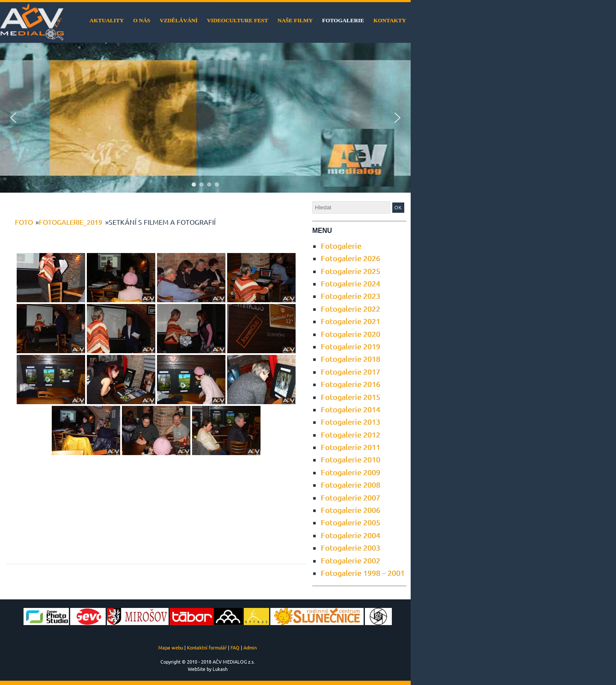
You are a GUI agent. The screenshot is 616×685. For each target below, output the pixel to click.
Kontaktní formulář (207, 647)
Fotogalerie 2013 (351, 421)
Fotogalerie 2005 (351, 522)
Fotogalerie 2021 (351, 321)
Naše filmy (295, 20)
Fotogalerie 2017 (351, 371)
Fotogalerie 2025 (351, 271)
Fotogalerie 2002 (351, 560)
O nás (142, 20)
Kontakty (390, 20)
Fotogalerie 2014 (351, 409)
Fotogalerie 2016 (351, 384)
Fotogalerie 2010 (351, 459)
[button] (13, 118)
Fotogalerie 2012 (351, 434)
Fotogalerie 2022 (351, 308)
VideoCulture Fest (238, 20)
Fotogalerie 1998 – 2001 (363, 573)
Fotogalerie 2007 (351, 497)
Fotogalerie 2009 (351, 472)
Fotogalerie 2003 (351, 547)
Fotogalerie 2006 (351, 510)
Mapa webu (171, 647)
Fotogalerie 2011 (351, 447)
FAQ (235, 647)
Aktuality (107, 20)
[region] (205, 118)
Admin (250, 647)
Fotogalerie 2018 (351, 359)
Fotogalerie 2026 (351, 258)
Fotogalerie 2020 (351, 334)
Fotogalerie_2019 (71, 222)
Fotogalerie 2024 (351, 283)
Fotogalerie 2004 (351, 535)
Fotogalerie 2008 (351, 484)
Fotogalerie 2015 (351, 397)
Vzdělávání (179, 20)
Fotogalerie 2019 (351, 346)
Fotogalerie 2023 (351, 296)
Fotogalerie (343, 20)
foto (24, 222)
